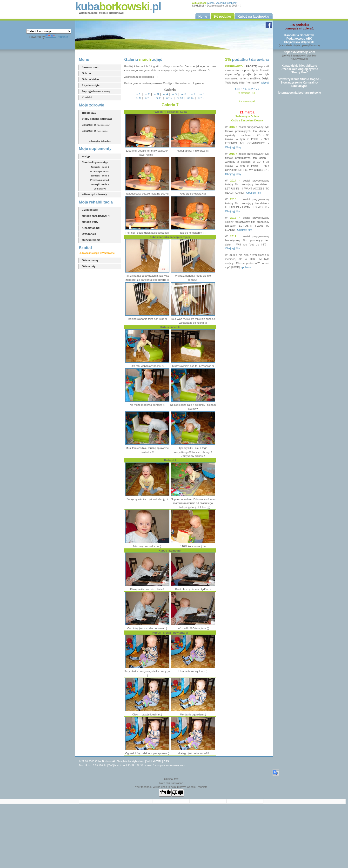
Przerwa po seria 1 (100, 171)
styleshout (138, 761)
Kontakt (87, 97)
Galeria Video (90, 79)
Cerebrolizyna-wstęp (95, 162)
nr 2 (147, 94)
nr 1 (138, 94)
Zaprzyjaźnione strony (96, 91)
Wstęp (86, 156)
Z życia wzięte (91, 85)
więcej (211, 3)
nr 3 (156, 94)
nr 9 (138, 98)
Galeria (86, 73)
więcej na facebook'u (227, 3)
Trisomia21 (89, 113)
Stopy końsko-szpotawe (97, 119)
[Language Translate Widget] (49, 31)
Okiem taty (89, 266)
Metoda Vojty (90, 222)
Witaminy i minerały (94, 194)
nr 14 (191, 98)
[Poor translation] (178, 793)
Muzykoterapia (91, 240)
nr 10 (148, 98)
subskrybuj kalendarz (100, 141)
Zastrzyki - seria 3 (100, 184)
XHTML (157, 761)
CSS (166, 761)
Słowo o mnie (90, 67)
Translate (57, 37)
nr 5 (175, 94)
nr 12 (169, 98)
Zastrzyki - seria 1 (100, 167)
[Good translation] (165, 793)
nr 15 (201, 98)
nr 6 (184, 94)
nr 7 (193, 94)
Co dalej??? (100, 189)
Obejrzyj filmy (233, 147)
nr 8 (202, 94)
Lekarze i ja (96, 125)
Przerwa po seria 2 (100, 180)
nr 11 (159, 98)
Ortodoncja (89, 234)
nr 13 (180, 98)
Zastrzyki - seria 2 (100, 176)
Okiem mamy (90, 260)
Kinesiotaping (91, 228)
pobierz (247, 267)
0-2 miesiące (90, 210)
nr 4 (165, 94)
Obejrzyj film (254, 193)
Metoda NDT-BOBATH (96, 216)
